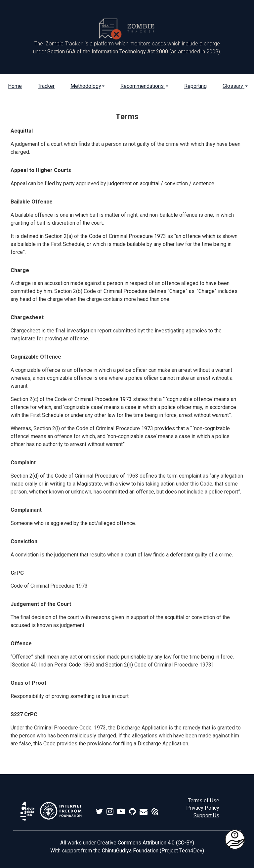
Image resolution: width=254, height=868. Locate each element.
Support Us (206, 815)
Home (15, 86)
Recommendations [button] (144, 86)
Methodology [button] (87, 86)
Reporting (195, 86)
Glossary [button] (235, 86)
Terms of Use (204, 801)
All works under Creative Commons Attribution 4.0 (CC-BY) (127, 843)
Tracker (46, 86)
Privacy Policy (203, 808)
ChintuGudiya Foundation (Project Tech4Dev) (153, 851)
